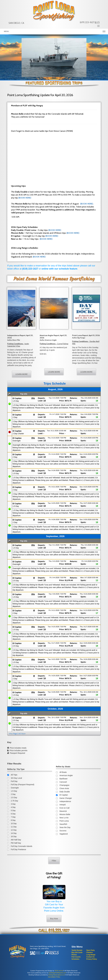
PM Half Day (16, 843)
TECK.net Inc (59, 971)
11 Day (14, 827)
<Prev (11, 734)
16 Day (14, 836)
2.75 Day (14, 801)
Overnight (15, 788)
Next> (24, 734)
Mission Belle (65, 814)
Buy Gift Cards (77, 952)
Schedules (75, 959)
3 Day (13, 804)
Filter (54, 861)
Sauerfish (63, 824)
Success (63, 831)
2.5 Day (14, 798)
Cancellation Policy (54, 977)
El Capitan (64, 795)
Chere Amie (64, 788)
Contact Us (90, 957)
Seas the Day (65, 827)
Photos (74, 955)
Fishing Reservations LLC (57, 975)
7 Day (13, 817)
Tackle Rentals (77, 950)
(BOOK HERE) (25, 198)
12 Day (14, 830)
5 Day (13, 810)
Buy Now (54, 918)
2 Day (13, 794)
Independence (65, 801)
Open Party (90, 950)
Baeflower (63, 779)
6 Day (13, 814)
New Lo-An (64, 818)
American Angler (66, 775)
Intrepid (63, 805)
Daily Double (65, 792)
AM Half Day (16, 840)
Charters (90, 952)
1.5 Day (14, 791)
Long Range (91, 955)
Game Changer (66, 798)
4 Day (13, 807)
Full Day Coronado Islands (21, 846)
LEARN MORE (22, 374)
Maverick (63, 811)
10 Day (14, 823)
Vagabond (64, 834)
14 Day (14, 833)
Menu (6, 31)
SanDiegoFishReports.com (57, 973)
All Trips (14, 775)
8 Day (13, 820)
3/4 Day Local (16, 778)
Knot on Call (64, 808)
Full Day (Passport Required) (23, 785)
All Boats (63, 772)
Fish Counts (76, 957)
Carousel (63, 782)
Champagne (64, 785)
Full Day (14, 781)
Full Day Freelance (18, 849)
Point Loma (64, 821)
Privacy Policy (92, 959)
